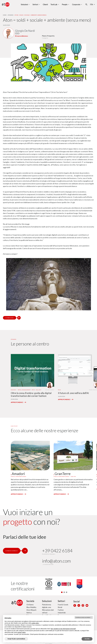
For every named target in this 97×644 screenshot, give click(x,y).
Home (5, 15)
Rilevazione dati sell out (48, 611)
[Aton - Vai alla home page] (6, 4)
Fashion (61, 610)
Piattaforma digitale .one (47, 606)
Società (30, 601)
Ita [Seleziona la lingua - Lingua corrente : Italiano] (93, 4)
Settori (61, 601)
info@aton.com (56, 561)
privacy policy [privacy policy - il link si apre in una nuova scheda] (22, 632)
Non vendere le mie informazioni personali (63, 629)
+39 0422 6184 (57, 551)
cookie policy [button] (35, 623)
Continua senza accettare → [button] (84, 617)
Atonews (11, 15)
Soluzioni (47, 601)
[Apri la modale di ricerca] (86, 5)
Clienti (45, 4)
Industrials (62, 613)
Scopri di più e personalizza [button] (16, 639)
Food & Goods (63, 605)
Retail (60, 607)
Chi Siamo (30, 605)
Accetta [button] (87, 639)
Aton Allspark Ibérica (31, 611)
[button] (62, 592)
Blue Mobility (31, 607)
